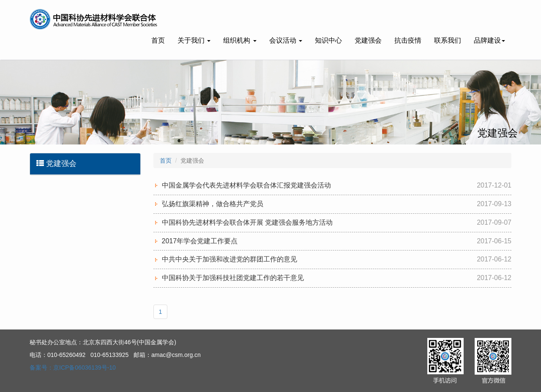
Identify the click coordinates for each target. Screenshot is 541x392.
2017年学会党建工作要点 (200, 241)
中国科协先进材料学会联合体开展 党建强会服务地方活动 (247, 222)
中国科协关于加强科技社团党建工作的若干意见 (233, 278)
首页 (158, 40)
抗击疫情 (408, 40)
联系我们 (448, 40)
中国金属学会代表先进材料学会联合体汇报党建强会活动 (246, 185)
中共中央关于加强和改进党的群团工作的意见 (230, 259)
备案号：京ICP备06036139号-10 (73, 367)
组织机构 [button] (240, 40)
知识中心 (328, 40)
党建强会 (368, 40)
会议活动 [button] (286, 40)
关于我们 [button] (194, 40)
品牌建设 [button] (489, 40)
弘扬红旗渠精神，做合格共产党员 (213, 204)
